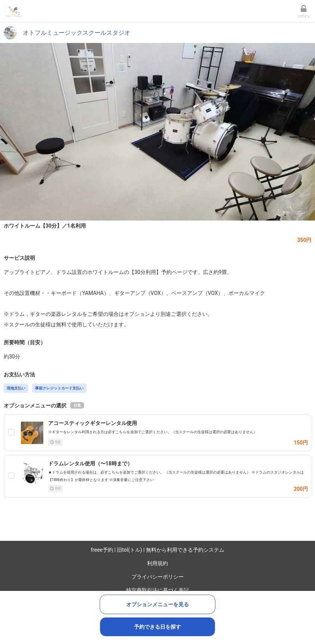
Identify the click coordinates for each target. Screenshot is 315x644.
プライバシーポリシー (157, 577)
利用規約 (157, 563)
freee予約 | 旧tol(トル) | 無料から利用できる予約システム (157, 550)
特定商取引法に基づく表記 (157, 590)
